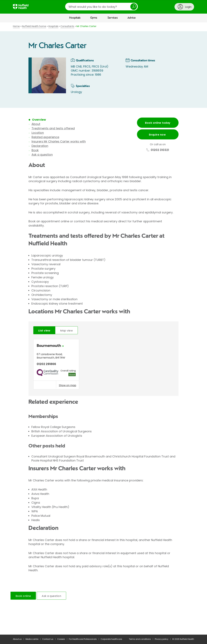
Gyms (94, 18)
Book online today (158, 123)
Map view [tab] (66, 331)
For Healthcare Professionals (83, 639)
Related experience (45, 137)
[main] (103, 329)
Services (113, 18)
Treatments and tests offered (53, 128)
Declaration (40, 146)
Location (38, 133)
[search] (101, 7)
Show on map (68, 385)
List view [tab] (44, 331)
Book (35, 150)
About (36, 124)
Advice (132, 18)
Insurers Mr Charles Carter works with (59, 141)
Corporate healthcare (111, 639)
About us (17, 639)
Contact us (48, 639)
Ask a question (42, 155)
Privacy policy (162, 639)
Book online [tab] (23, 596)
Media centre (32, 639)
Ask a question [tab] (51, 596)
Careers (61, 639)
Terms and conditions (140, 639)
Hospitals (75, 18)
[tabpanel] (103, 365)
